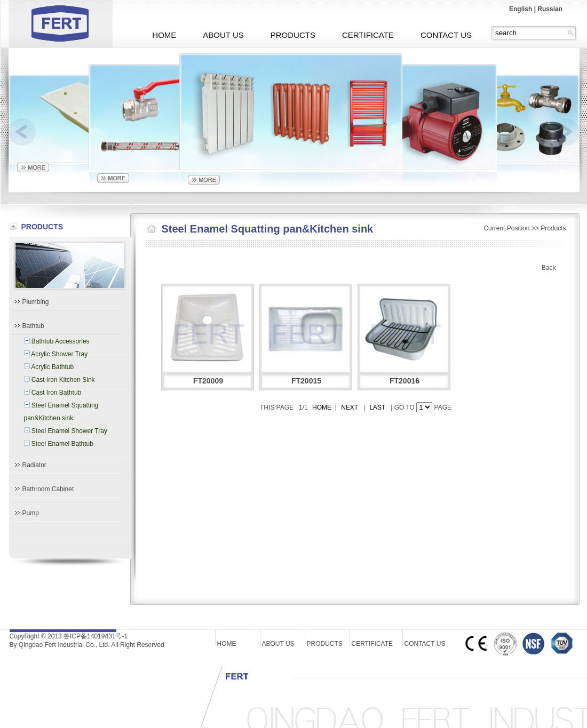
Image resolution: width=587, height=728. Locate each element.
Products (553, 228)
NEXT (350, 407)
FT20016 (404, 381)
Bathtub (33, 326)
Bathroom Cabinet (48, 489)
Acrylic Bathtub (52, 367)
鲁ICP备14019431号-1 (96, 636)
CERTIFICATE (368, 35)
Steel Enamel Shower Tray (69, 431)
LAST (378, 407)
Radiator (34, 465)
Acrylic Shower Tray (59, 354)
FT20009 (208, 381)
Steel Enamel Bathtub (62, 444)
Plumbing (36, 302)
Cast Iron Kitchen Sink (63, 380)
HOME (164, 35)
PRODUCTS (293, 35)
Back (549, 268)
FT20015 (306, 381)
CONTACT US (446, 35)
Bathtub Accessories (61, 341)
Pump (31, 513)
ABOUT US (223, 35)
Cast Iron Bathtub (56, 393)
